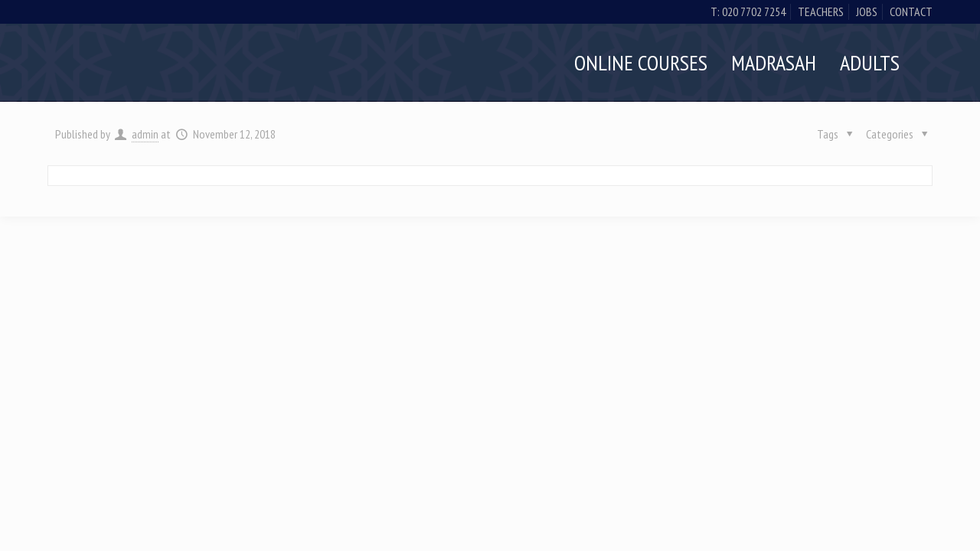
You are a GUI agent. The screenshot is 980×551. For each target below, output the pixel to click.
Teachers (821, 11)
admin (145, 134)
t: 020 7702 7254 (748, 11)
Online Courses (641, 62)
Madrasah (774, 62)
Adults (870, 62)
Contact (911, 11)
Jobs (867, 11)
